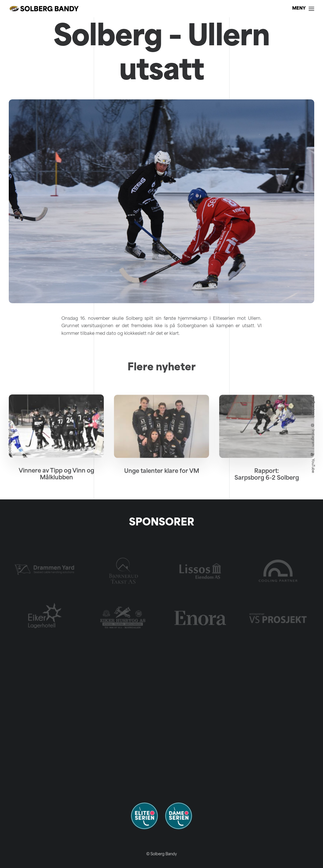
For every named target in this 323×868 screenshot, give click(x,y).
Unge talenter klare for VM (162, 496)
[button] (56, 450)
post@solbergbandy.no (10, 434)
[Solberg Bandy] (44, 9)
